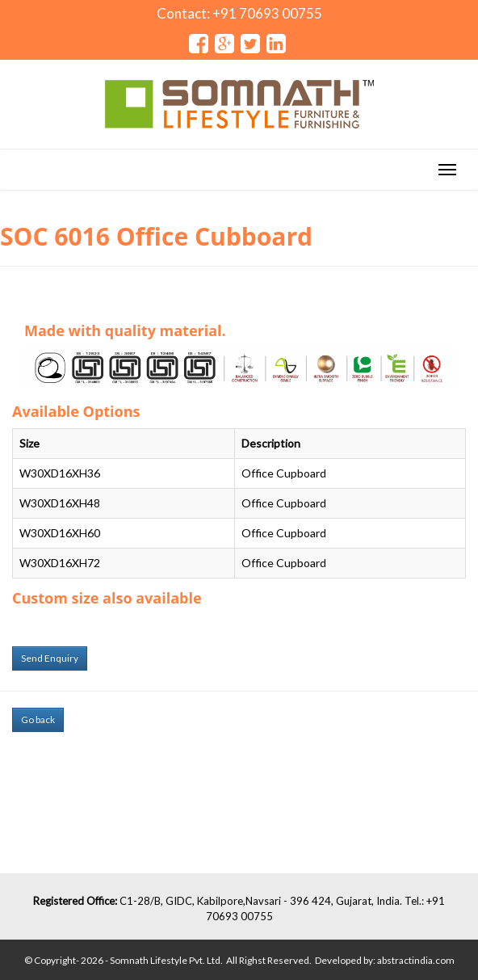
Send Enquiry (50, 658)
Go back (38, 719)
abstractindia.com (416, 960)
